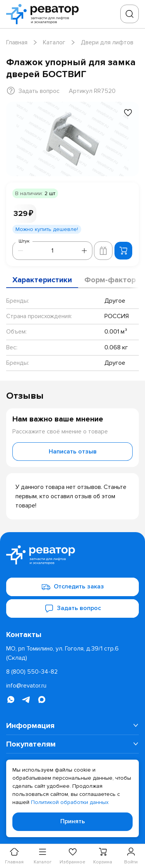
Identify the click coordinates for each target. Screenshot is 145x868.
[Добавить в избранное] (128, 113)
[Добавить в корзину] (123, 251)
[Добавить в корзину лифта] (103, 251)
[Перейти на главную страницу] (45, 14)
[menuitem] (72, 726)
